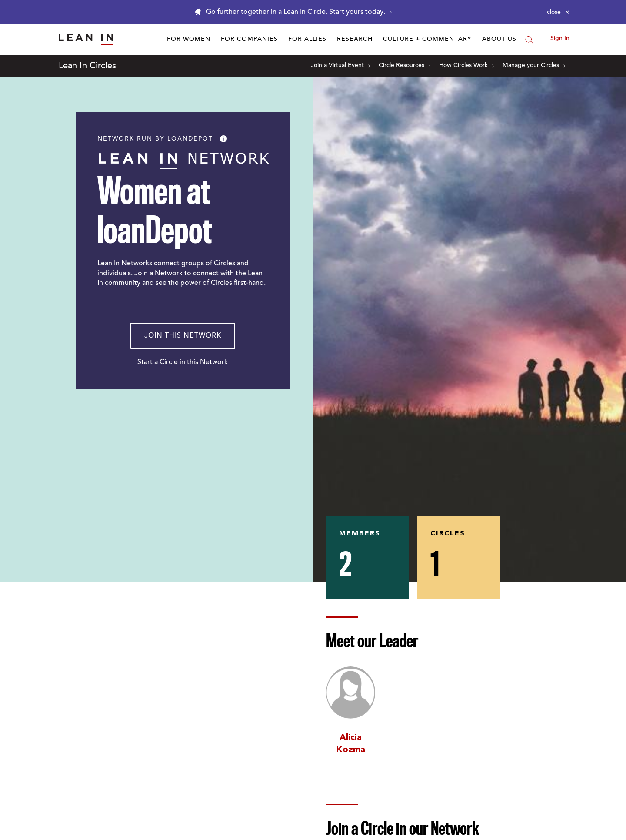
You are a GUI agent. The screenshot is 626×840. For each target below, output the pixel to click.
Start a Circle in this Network (183, 362)
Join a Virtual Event (340, 66)
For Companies (249, 40)
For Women (189, 40)
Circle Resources (405, 66)
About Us (499, 40)
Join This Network (183, 336)
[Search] (529, 40)
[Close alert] (558, 12)
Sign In (560, 39)
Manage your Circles (534, 66)
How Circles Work (466, 66)
